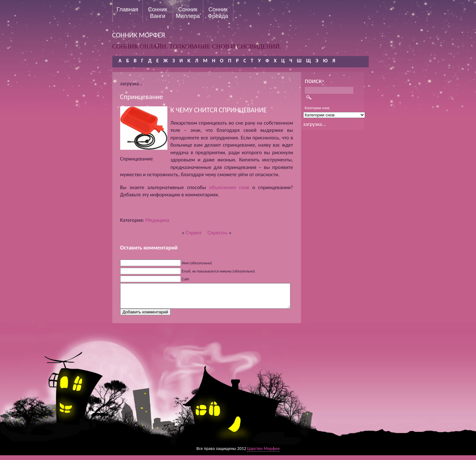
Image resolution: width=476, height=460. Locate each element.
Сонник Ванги (158, 13)
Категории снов (317, 108)
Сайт (185, 279)
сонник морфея (139, 35)
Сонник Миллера (188, 13)
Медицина (157, 220)
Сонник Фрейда (218, 13)
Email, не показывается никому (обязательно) (218, 271)
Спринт (194, 233)
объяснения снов (229, 187)
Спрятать (218, 233)
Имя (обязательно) (197, 263)
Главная (128, 9)
